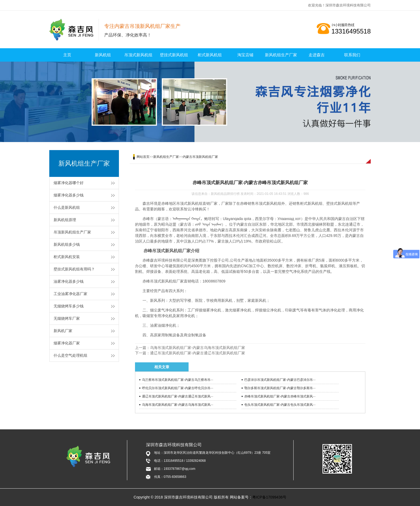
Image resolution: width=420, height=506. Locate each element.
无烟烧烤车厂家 (67, 318)
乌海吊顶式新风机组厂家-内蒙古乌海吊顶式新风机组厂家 (198, 348)
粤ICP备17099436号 (269, 497)
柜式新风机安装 (67, 257)
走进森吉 (317, 55)
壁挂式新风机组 (174, 55)
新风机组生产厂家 (281, 55)
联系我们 (352, 55)
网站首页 (143, 157)
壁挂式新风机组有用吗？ (74, 269)
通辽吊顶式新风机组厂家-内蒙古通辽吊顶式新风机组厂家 (198, 353)
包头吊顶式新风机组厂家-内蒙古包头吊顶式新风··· (280, 405)
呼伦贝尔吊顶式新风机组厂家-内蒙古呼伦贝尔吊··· (178, 388)
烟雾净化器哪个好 (69, 183)
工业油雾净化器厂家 (70, 294)
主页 (67, 55)
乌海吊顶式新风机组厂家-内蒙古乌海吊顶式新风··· (178, 405)
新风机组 (103, 55)
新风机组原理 (65, 220)
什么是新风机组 (67, 207)
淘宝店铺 (245, 55)
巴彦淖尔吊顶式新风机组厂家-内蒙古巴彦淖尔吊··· (280, 380)
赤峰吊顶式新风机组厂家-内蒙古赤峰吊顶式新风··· (280, 396)
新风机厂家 (63, 331)
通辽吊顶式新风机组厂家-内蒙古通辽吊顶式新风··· (178, 396)
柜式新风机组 (210, 55)
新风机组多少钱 (67, 244)
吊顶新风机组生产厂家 (72, 232)
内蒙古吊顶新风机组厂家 (200, 157)
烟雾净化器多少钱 (69, 195)
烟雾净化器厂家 (67, 343)
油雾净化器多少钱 (69, 281)
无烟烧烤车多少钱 (69, 306)
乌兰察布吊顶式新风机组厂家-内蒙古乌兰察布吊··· (178, 380)
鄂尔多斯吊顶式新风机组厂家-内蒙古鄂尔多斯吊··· (280, 388)
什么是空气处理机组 (70, 355)
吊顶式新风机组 (138, 55)
